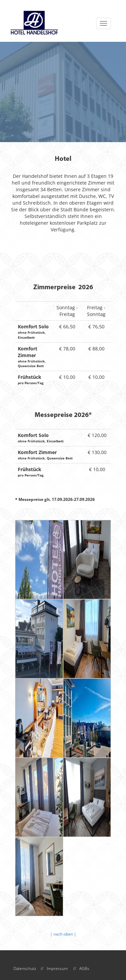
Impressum (57, 968)
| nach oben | (63, 934)
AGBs (84, 968)
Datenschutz (25, 968)
